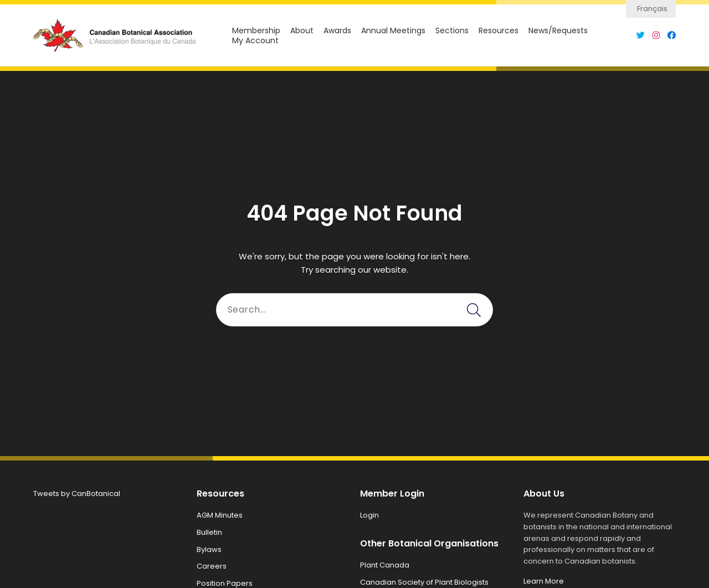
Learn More (544, 581)
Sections (452, 31)
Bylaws (209, 549)
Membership (256, 31)
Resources (499, 31)
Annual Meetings (393, 31)
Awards (337, 31)
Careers (212, 566)
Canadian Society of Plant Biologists (424, 582)
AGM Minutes (220, 515)
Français (652, 9)
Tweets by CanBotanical (77, 494)
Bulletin (209, 532)
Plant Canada (385, 565)
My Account (255, 41)
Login (369, 515)
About (302, 31)
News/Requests (558, 31)
